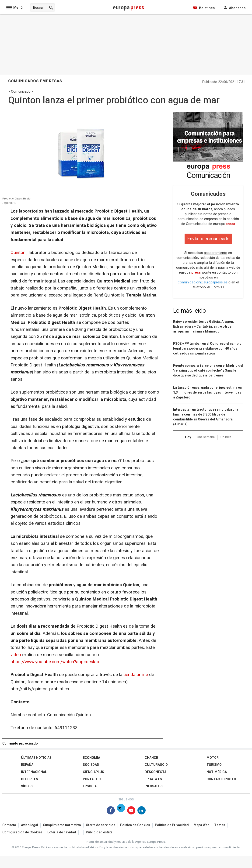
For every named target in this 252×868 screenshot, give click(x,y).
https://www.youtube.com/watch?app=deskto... (56, 662)
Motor (213, 758)
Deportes (30, 779)
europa (224, 224)
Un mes (226, 437)
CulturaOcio (156, 765)
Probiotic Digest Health (17, 199)
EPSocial (91, 786)
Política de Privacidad (172, 825)
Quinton (18, 253)
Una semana (206, 437)
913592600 (215, 287)
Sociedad (91, 765)
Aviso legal (30, 825)
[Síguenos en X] (121, 811)
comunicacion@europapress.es (203, 282)
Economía (91, 758)
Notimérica (217, 772)
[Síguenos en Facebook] (111, 811)
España (27, 765)
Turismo (214, 765)
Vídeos (27, 786)
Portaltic (92, 779)
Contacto (9, 825)
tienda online (136, 675)
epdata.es (153, 779)
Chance (151, 758)
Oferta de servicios (101, 825)
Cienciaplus (93, 772)
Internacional (34, 772)
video (16, 655)
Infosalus (154, 786)
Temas (220, 825)
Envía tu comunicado (208, 239)
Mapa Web (201, 825)
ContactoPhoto (221, 779)
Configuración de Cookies (22, 832)
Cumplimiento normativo (62, 825)
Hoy (188, 437)
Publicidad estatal (100, 832)
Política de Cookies (135, 825)
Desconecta (156, 772)
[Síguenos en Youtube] (131, 811)
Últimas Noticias (36, 758)
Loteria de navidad (62, 832)
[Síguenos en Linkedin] (142, 811)
